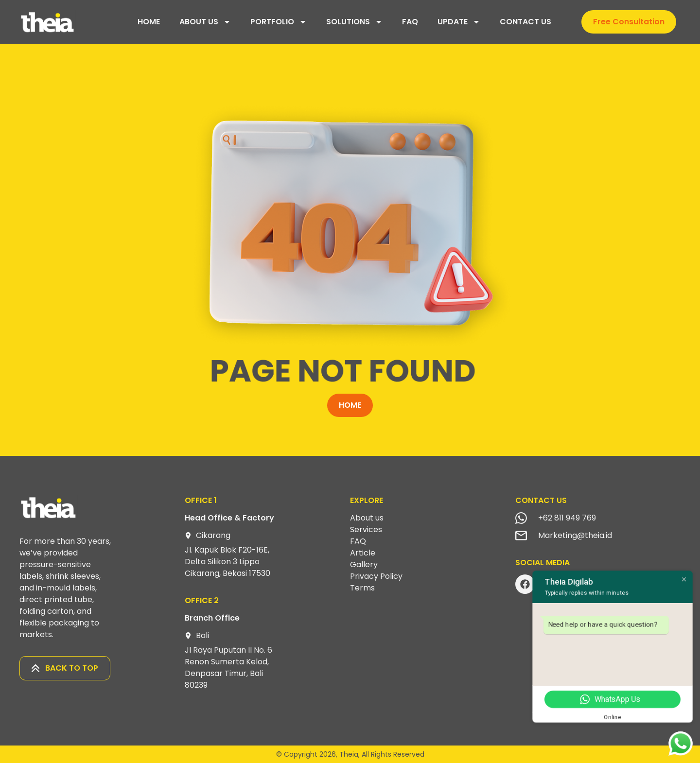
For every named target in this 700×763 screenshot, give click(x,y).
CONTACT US (525, 22)
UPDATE (459, 22)
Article (363, 553)
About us (367, 518)
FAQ (410, 22)
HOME (149, 22)
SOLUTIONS (354, 22)
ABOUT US (205, 22)
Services (366, 529)
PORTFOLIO (279, 22)
